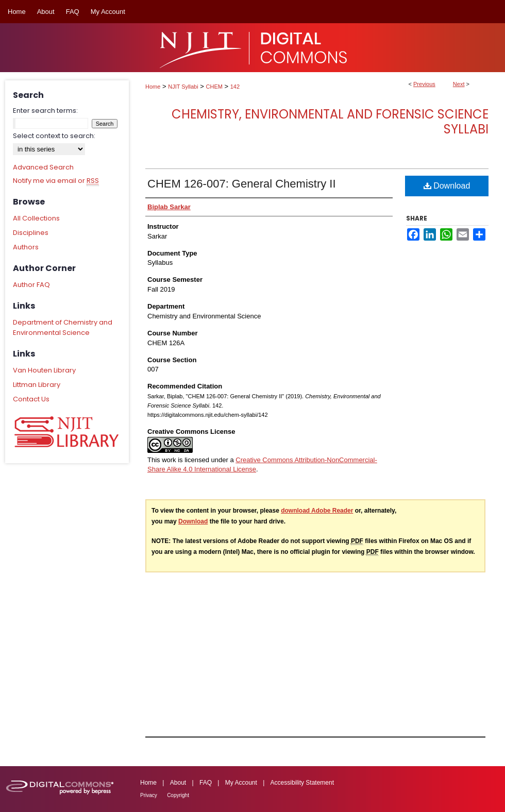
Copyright (178, 795)
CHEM (214, 87)
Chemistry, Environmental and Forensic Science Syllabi (330, 122)
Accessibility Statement (302, 783)
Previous (424, 84)
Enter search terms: (45, 111)
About (178, 783)
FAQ (206, 783)
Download (447, 186)
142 (235, 87)
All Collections (36, 218)
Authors (26, 247)
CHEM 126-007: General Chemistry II (242, 184)
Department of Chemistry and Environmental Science (63, 327)
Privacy (149, 795)
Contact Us (31, 399)
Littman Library (37, 385)
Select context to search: (54, 136)
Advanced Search (43, 167)
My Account (241, 783)
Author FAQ (31, 285)
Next (459, 84)
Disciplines (31, 233)
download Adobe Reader (317, 511)
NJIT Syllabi (183, 87)
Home (153, 87)
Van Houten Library (44, 370)
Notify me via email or (56, 181)
